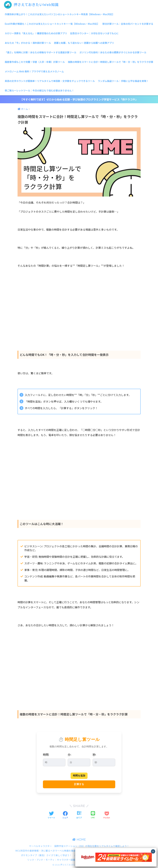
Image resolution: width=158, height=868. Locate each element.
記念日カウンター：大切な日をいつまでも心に (94, 33)
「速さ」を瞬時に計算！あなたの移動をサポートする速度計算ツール (41, 52)
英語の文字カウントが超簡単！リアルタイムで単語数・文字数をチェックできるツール (50, 81)
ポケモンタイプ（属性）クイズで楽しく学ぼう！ (46, 855)
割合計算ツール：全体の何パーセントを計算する (128, 24)
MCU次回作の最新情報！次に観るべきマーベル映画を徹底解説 (48, 851)
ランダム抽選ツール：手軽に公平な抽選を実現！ (123, 81)
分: (69, 755)
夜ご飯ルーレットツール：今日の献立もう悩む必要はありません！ (39, 90)
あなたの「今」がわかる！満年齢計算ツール (28, 43)
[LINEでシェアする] (93, 815)
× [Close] (153, 851)
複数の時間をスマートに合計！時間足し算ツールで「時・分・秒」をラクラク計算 (111, 62)
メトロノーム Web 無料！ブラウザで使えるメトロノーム (34, 71)
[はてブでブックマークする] (79, 815)
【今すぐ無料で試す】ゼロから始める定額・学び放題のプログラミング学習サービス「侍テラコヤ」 (79, 99)
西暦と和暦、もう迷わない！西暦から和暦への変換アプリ (84, 43)
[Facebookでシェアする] (65, 815)
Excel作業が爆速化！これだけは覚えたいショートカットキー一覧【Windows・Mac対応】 (52, 24)
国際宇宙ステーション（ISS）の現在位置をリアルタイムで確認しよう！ (92, 846)
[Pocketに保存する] (107, 815)
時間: (46, 755)
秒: (94, 755)
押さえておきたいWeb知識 (31, 5)
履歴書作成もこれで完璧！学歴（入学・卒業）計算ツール (35, 62)
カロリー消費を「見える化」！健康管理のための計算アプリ (36, 33)
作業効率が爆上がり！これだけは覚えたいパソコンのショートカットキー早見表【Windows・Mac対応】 (60, 14)
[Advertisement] (79, 313)
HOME (79, 839)
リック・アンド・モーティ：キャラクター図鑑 (51, 860)
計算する (79, 784)
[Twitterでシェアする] (51, 815)
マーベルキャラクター (40, 846)
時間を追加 (79, 776)
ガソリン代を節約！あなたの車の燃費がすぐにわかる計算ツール (113, 52)
